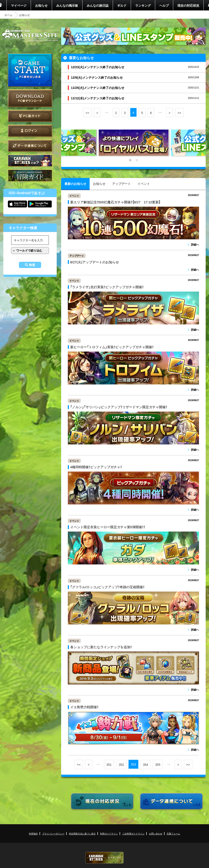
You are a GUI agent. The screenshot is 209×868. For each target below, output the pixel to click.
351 (109, 764)
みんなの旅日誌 (98, 5)
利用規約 (33, 833)
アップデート (121, 184)
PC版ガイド (30, 116)
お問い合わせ (156, 833)
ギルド (122, 5)
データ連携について (30, 146)
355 (158, 764)
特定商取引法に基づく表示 (82, 833)
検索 (32, 265)
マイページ (19, 5)
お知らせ (41, 5)
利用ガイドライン (109, 833)
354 (146, 764)
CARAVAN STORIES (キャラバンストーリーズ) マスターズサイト (30, 35)
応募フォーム (173, 833)
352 (121, 764)
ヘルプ (164, 5)
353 (133, 764)
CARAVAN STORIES (104, 858)
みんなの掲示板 (67, 5)
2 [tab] (137, 160)
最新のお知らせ (75, 184)
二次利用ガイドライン (133, 833)
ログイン (30, 131)
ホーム (8, 15)
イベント (144, 184)
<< (87, 113)
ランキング (143, 5)
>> (179, 113)
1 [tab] (130, 160)
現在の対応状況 (188, 5)
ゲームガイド (30, 175)
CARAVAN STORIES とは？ (30, 161)
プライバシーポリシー (53, 833)
